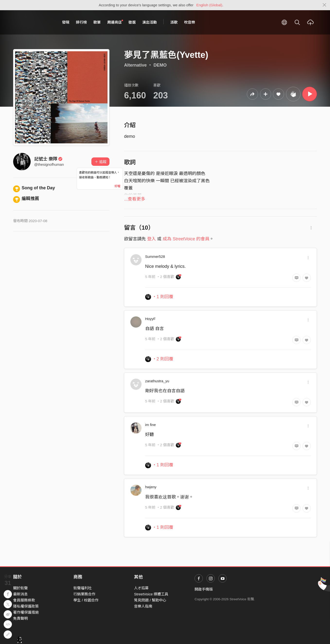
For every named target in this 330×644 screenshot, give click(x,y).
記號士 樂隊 (49, 159)
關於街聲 (20, 588)
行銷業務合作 (84, 594)
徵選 (132, 22)
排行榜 (81, 22)
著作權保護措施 (26, 612)
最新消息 (20, 594)
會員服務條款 (24, 600)
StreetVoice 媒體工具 (151, 594)
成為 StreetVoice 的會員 (186, 239)
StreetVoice (33, 22)
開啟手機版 (204, 589)
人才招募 (141, 588)
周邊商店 (115, 22)
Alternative (135, 65)
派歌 (174, 22)
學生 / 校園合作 (86, 600)
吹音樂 (190, 22)
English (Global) (209, 5)
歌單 (97, 22)
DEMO (160, 65)
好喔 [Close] (117, 186)
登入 (152, 239)
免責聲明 (20, 618)
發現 (66, 22)
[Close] (325, 5)
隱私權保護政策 (26, 606)
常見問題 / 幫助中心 (150, 600)
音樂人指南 (143, 606)
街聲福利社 (83, 588)
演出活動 (150, 22)
